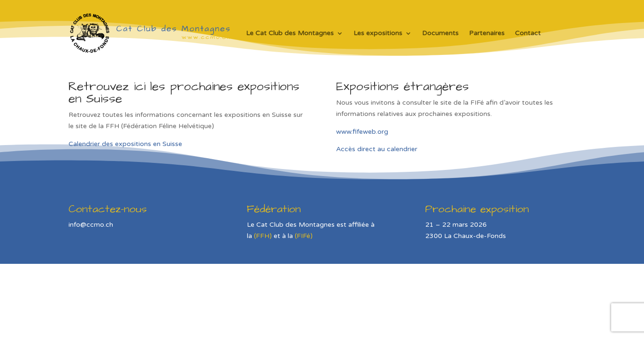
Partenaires (487, 33)
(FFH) (263, 236)
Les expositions (378, 33)
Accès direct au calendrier (377, 149)
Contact (528, 33)
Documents (440, 33)
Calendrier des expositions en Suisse (125, 144)
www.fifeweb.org (362, 132)
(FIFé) (304, 236)
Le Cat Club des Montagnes (290, 33)
